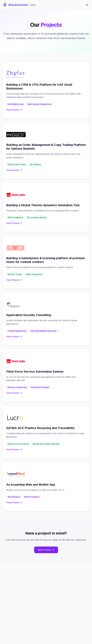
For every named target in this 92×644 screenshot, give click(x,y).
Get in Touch (46, 550)
